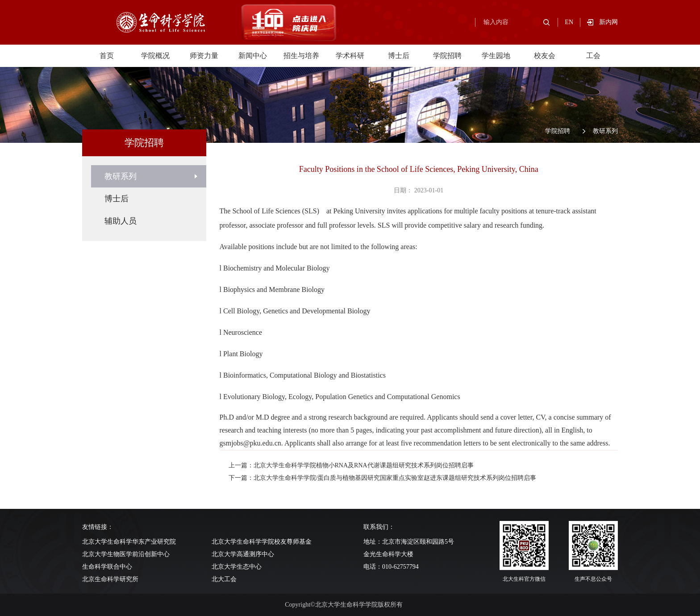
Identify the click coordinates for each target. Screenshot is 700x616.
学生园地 (496, 56)
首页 (107, 56)
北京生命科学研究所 (110, 579)
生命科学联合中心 (107, 567)
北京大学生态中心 (237, 567)
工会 (593, 56)
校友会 (545, 56)
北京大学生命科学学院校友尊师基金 (262, 542)
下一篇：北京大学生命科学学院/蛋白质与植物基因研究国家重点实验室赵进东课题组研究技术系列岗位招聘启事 (383, 478)
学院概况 (155, 56)
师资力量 (204, 56)
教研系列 (605, 131)
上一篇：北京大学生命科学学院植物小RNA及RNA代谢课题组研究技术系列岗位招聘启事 (351, 465)
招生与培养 (301, 56)
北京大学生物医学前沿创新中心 (126, 554)
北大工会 (224, 579)
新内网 (608, 22)
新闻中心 (253, 56)
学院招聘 (447, 56)
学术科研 (350, 56)
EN (569, 22)
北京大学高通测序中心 (243, 554)
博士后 (399, 56)
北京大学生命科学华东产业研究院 (129, 542)
